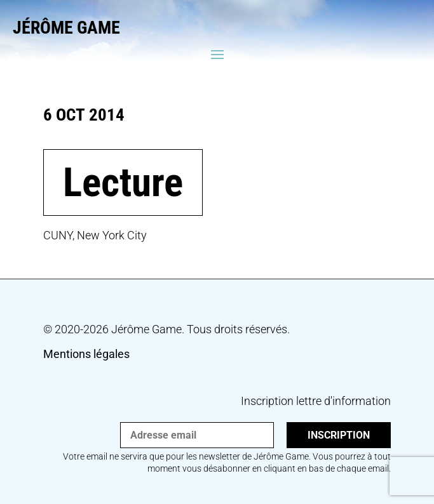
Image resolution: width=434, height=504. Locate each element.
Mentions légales (86, 354)
